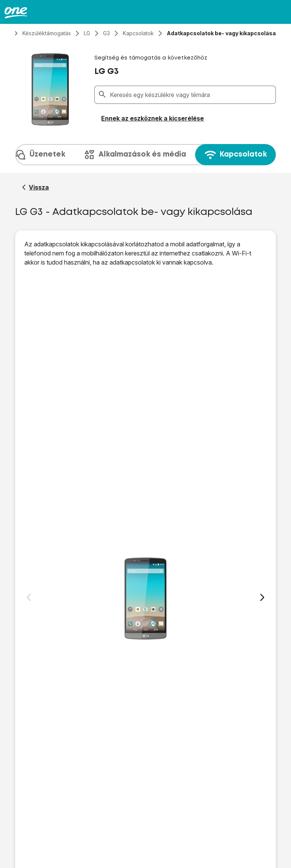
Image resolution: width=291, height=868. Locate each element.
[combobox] (191, 95)
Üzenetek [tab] (40, 155)
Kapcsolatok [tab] (235, 155)
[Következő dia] (262, 597)
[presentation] (145, 155)
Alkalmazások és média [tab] (135, 155)
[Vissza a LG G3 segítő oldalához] (35, 187)
